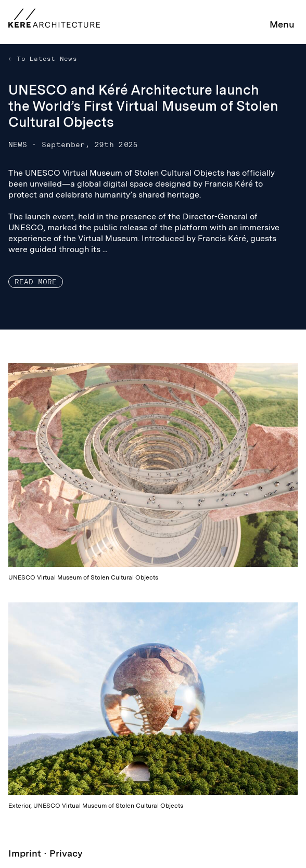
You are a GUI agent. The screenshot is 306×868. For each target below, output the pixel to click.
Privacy (66, 853)
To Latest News (45, 59)
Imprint (25, 853)
